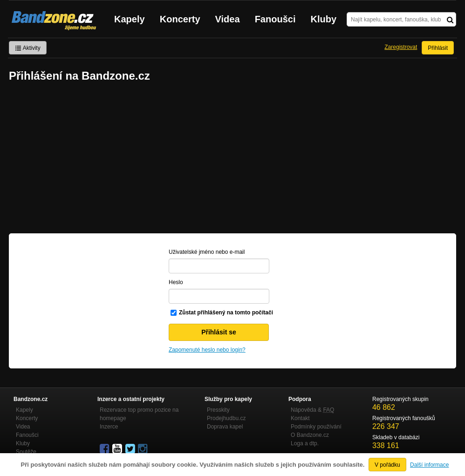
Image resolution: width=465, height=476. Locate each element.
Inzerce (109, 427)
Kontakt (300, 418)
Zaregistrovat (401, 47)
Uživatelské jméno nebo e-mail (207, 252)
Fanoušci (275, 19)
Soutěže (26, 452)
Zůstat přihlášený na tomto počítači (226, 313)
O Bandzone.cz (310, 435)
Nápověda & (312, 410)
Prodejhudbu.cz (226, 418)
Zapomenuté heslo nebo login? (207, 350)
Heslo (176, 282)
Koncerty (180, 19)
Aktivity (28, 48)
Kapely (130, 19)
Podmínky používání (316, 427)
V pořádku (387, 465)
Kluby (324, 19)
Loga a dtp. (305, 443)
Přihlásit (438, 48)
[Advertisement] (232, 159)
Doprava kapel (225, 427)
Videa (228, 19)
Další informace (429, 465)
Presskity (218, 410)
